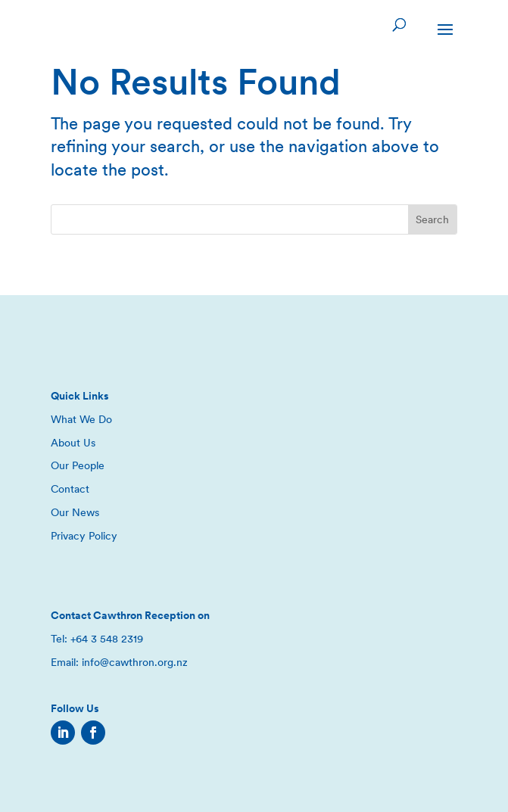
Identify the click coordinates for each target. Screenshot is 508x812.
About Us (73, 443)
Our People (78, 465)
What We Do (81, 419)
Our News (75, 512)
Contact (70, 489)
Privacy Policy (84, 536)
